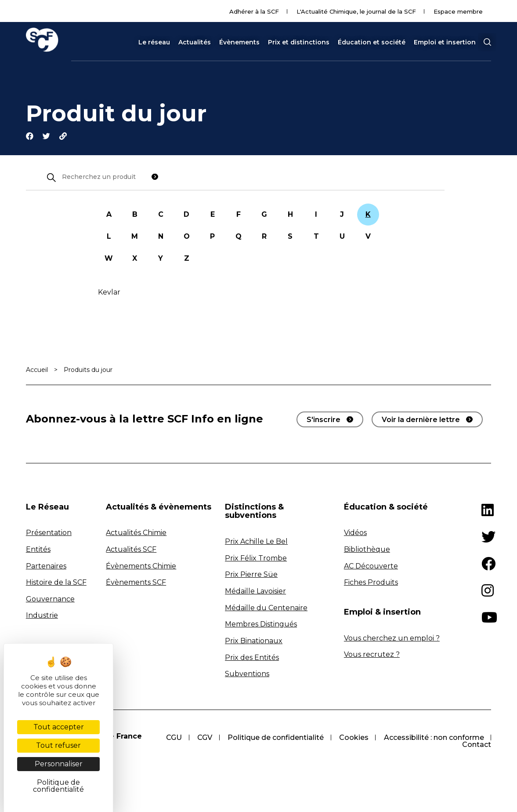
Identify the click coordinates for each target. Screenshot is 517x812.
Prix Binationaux (254, 642)
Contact (477, 745)
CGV (203, 738)
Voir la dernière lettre (421, 420)
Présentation (49, 533)
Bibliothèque (367, 550)
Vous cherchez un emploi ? (392, 639)
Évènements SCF (136, 583)
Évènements (239, 42)
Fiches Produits (371, 583)
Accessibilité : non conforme (434, 738)
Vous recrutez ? (372, 655)
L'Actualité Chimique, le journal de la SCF (356, 11)
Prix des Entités (252, 658)
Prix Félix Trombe (256, 559)
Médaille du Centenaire (266, 608)
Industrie (42, 616)
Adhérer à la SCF (254, 11)
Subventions (247, 675)
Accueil (37, 370)
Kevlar (109, 293)
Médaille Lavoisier (255, 592)
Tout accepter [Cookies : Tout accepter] (59, 727)
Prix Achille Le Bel (256, 542)
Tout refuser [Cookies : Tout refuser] (58, 745)
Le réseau (154, 42)
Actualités (195, 42)
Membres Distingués (261, 625)
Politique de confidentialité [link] (58, 786)
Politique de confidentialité (274, 738)
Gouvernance (50, 600)
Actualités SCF (131, 550)
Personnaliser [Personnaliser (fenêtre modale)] (59, 764)
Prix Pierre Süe (251, 575)
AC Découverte (371, 566)
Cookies (353, 738)
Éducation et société (372, 42)
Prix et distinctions (299, 42)
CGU (172, 738)
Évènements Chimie (141, 566)
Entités (38, 550)
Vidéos (355, 533)
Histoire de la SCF (56, 583)
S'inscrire (324, 420)
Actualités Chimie (136, 533)
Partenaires (46, 566)
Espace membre (458, 11)
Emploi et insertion (445, 42)
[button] (487, 42)
